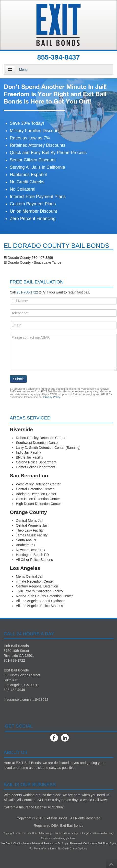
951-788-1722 (27, 292)
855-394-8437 (58, 57)
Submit (18, 379)
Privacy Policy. (52, 397)
